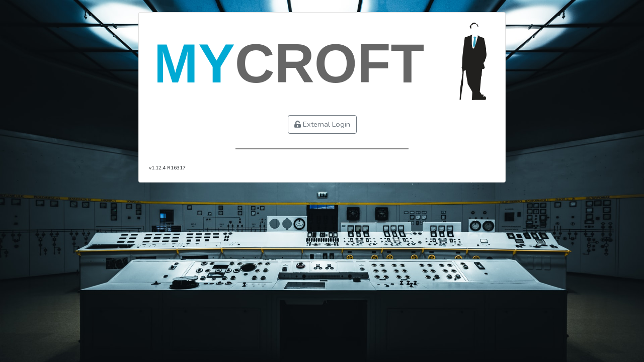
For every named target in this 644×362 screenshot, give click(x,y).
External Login (322, 124)
